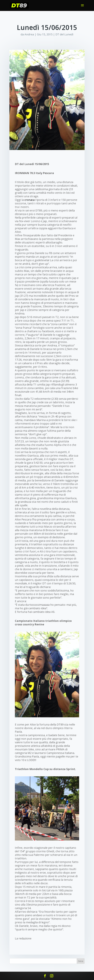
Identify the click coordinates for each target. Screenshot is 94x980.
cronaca (30, 200)
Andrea (29, 34)
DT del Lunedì (64, 34)
